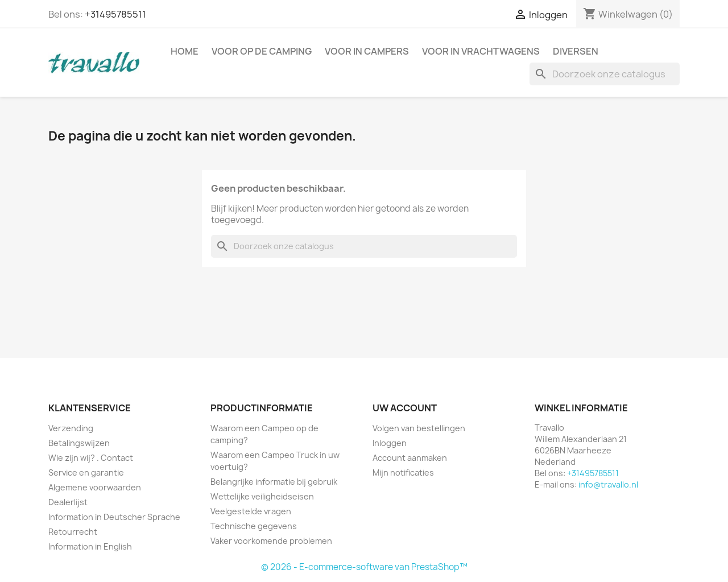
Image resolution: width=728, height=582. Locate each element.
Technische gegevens (254, 526)
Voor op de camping (262, 51)
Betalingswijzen (79, 443)
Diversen (576, 51)
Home (185, 51)
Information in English (90, 546)
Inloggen (390, 443)
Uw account (405, 408)
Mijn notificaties (403, 472)
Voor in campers (367, 51)
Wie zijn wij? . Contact (91, 458)
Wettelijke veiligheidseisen (262, 496)
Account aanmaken (410, 458)
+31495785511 (115, 14)
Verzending (71, 428)
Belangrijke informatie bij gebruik (274, 482)
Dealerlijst (68, 502)
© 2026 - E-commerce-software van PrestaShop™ (364, 567)
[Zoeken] (605, 74)
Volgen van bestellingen (419, 428)
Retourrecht (73, 532)
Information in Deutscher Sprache (114, 517)
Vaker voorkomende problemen (271, 541)
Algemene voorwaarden (95, 487)
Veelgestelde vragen (251, 511)
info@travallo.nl (608, 484)
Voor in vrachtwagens (481, 51)
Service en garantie (86, 472)
